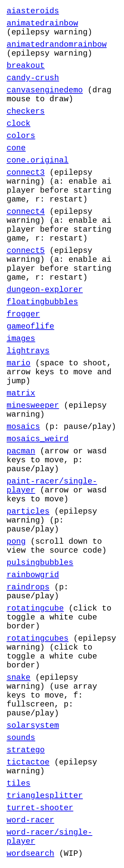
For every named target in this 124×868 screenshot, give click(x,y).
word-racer (30, 820)
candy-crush (33, 78)
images (21, 339)
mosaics (23, 427)
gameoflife (30, 326)
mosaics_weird (38, 439)
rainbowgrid (33, 575)
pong (16, 542)
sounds (21, 738)
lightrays (28, 351)
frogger (23, 314)
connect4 (26, 212)
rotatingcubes (38, 639)
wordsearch (30, 854)
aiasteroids (33, 11)
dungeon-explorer (45, 290)
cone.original (38, 160)
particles (28, 511)
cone (16, 148)
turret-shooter (40, 808)
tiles (19, 783)
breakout (26, 66)
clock (19, 124)
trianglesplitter (45, 796)
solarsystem (33, 726)
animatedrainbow (42, 23)
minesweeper (33, 406)
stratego (26, 750)
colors (21, 136)
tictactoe (28, 762)
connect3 (26, 173)
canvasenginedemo (45, 90)
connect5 (26, 251)
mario (19, 363)
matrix (21, 393)
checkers (26, 111)
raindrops (28, 587)
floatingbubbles (42, 302)
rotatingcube (35, 608)
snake (19, 678)
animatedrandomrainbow (57, 45)
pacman (21, 451)
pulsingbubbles (40, 563)
